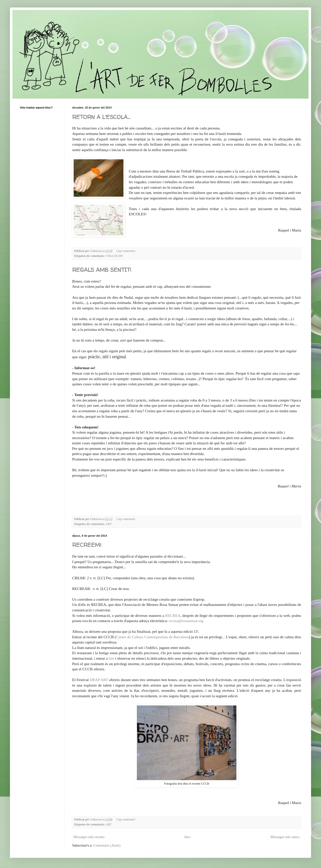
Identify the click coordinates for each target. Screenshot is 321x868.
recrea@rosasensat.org (186, 621)
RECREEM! (87, 545)
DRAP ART (99, 680)
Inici (188, 837)
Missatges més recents (89, 837)
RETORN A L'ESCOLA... (101, 117)
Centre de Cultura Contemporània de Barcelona (152, 637)
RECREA (173, 615)
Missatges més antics (285, 837)
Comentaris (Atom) (107, 845)
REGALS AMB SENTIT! (102, 270)
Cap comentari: (126, 251)
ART (108, 524)
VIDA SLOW (114, 256)
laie (111, 658)
